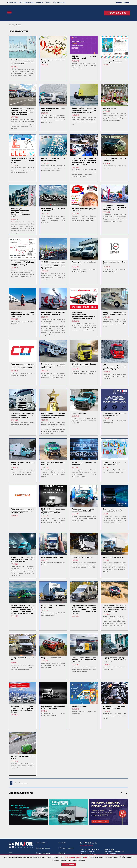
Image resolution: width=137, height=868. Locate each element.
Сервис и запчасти (43, 853)
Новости (18, 25)
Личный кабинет (123, 3)
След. (126, 793)
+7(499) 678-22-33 (117, 13)
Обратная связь (59, 3)
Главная (11, 25)
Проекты (40, 3)
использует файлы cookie (76, 858)
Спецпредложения (21, 793)
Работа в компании (26, 3)
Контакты (62, 843)
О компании (12, 3)
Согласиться (68, 865)
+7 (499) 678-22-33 (88, 843)
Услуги (48, 3)
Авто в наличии (42, 843)
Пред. (121, 793)
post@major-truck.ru (86, 845)
